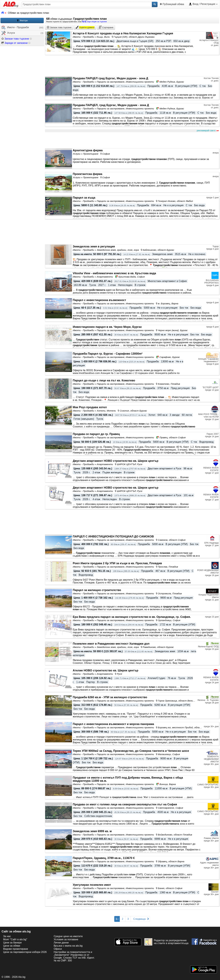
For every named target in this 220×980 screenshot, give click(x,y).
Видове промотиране (16, 949)
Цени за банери (12, 943)
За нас (7, 936)
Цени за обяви (12, 946)
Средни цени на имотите (68, 936)
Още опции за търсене (95, 22)
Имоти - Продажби (15, 28)
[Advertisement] (132, 140)
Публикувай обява (172, 4)
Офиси (58, 949)
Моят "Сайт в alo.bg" (15, 939)
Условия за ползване (66, 939)
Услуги (8, 33)
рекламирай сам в (208, 131)
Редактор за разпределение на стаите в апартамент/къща (166, 942)
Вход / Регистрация (203, 4)
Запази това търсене (15, 39)
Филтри (22, 21)
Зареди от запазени (15, 43)
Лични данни (61, 943)
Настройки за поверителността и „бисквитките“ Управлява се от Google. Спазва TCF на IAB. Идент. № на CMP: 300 (74, 956)
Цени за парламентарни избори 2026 (25, 952)
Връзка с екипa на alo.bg (68, 946)
